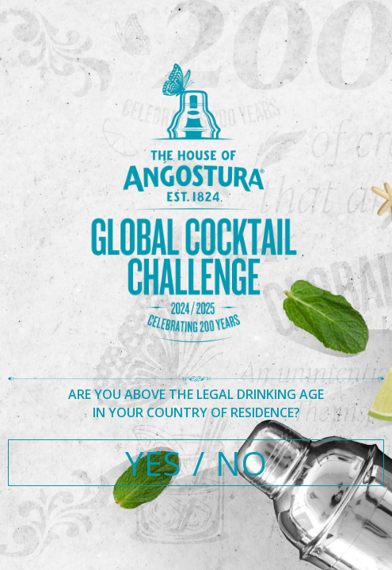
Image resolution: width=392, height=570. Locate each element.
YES (153, 463)
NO (241, 463)
